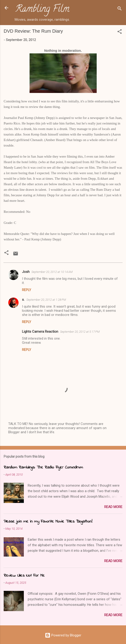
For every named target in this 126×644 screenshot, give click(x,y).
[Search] (120, 9)
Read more (113, 507)
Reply (27, 290)
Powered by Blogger (63, 635)
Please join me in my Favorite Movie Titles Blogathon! (48, 522)
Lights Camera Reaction (40, 332)
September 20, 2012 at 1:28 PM (46, 300)
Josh (26, 272)
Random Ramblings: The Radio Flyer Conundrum (43, 468)
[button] (120, 32)
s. (23, 300)
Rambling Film (42, 10)
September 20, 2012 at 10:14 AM (52, 272)
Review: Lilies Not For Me (24, 576)
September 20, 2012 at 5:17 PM (80, 332)
